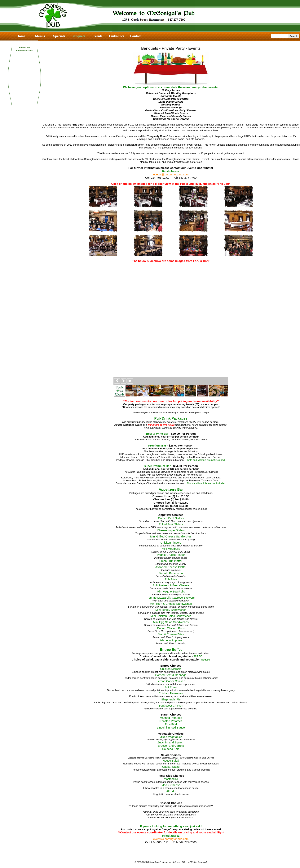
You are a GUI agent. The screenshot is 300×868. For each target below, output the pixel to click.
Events (97, 36)
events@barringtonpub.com (171, 174)
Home (21, 36)
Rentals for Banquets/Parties (24, 48)
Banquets (78, 36)
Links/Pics (117, 36)
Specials (59, 36)
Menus (40, 36)
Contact (136, 36)
